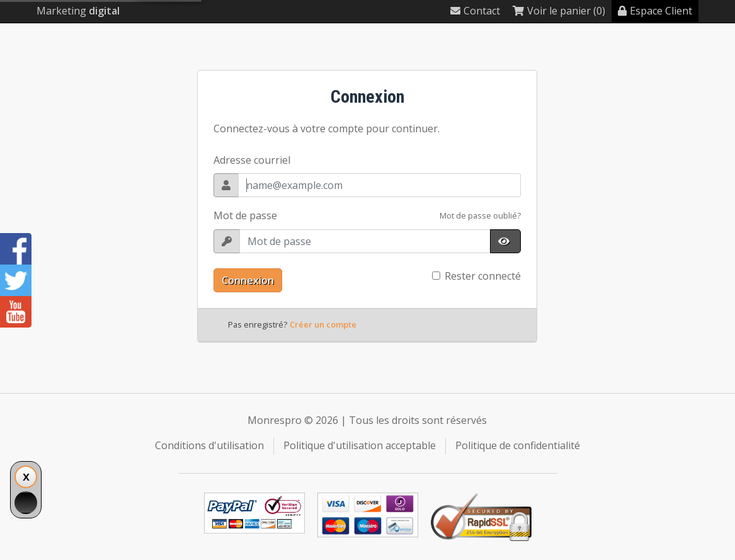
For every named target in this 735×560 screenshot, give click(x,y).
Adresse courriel (252, 160)
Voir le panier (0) (559, 11)
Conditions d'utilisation (209, 445)
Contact (475, 11)
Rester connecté (483, 276)
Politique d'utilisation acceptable (360, 445)
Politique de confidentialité (518, 445)
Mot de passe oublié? (480, 215)
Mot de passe (245, 215)
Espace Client (655, 11)
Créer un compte (323, 324)
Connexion (248, 280)
